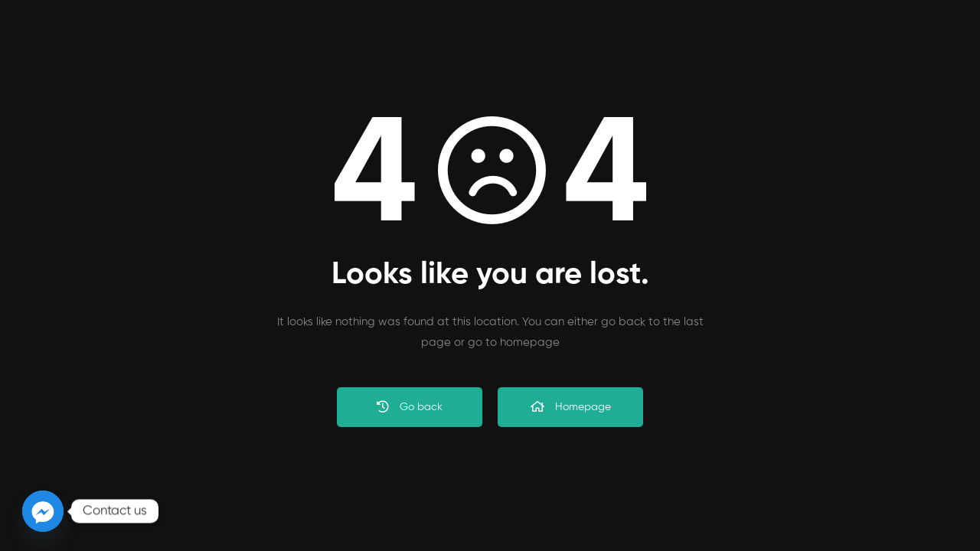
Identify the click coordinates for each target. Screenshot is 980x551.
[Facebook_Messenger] (43, 511)
